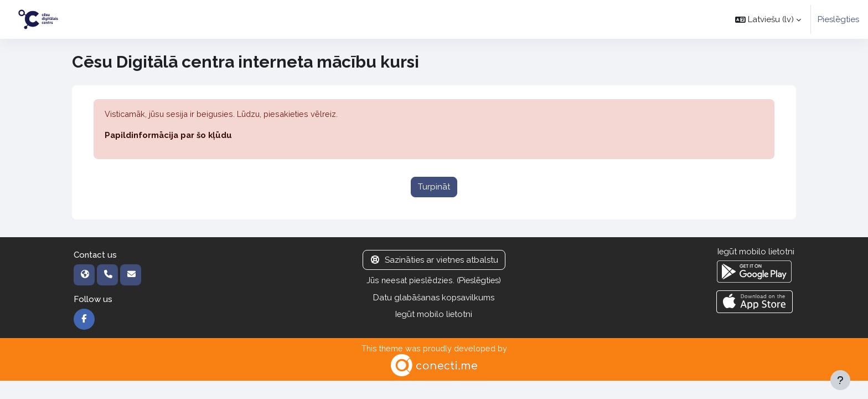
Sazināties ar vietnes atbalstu (434, 260)
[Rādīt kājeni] (840, 380)
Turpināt (434, 187)
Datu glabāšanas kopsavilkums (434, 298)
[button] (768, 19)
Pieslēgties (838, 19)
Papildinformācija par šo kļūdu (170, 136)
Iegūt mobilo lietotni (434, 315)
